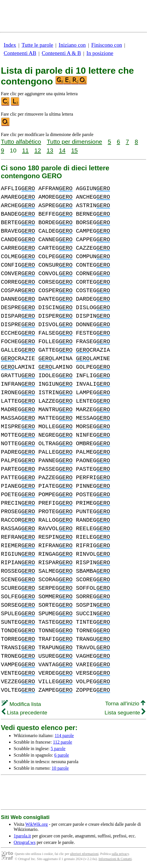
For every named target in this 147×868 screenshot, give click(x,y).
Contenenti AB (20, 53)
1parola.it (22, 836)
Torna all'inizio (125, 703)
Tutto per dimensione (74, 142)
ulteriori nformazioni (84, 854)
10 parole (60, 768)
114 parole (64, 736)
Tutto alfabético (21, 142)
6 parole (62, 755)
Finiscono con (107, 45)
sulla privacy (120, 854)
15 (74, 150)
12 (38, 150)
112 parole (62, 742)
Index (10, 45)
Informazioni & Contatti (115, 859)
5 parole (58, 749)
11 (25, 150)
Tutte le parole (37, 45)
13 (50, 150)
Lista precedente (24, 713)
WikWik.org (37, 824)
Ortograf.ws (25, 842)
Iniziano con (72, 45)
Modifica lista (21, 704)
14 (62, 150)
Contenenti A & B (61, 53)
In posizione (100, 53)
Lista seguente (125, 713)
